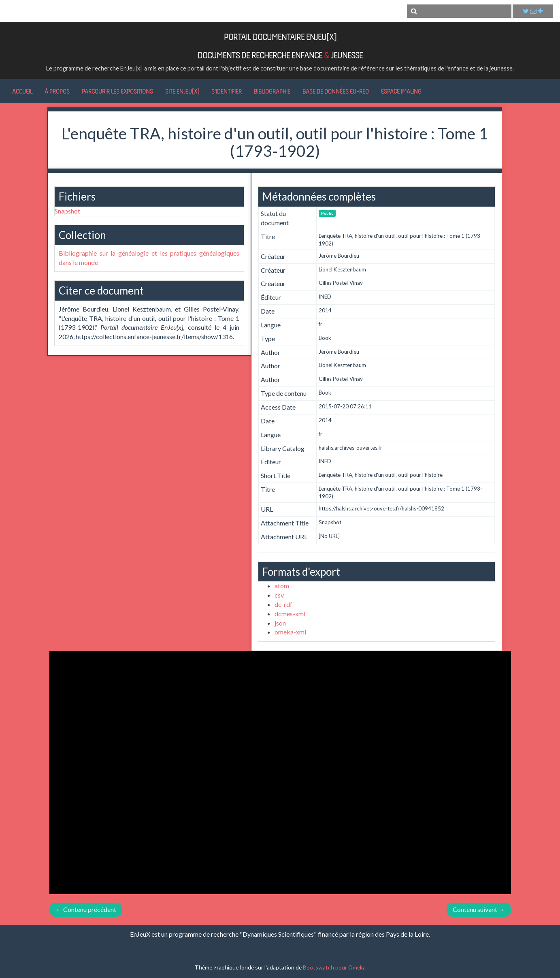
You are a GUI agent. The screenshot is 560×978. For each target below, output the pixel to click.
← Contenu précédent (86, 909)
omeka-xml (290, 632)
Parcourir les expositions (117, 91)
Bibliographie (272, 91)
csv (279, 595)
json (280, 623)
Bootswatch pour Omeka (334, 967)
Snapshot (67, 211)
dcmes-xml (290, 614)
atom (282, 586)
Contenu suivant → (479, 909)
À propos (57, 91)
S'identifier (227, 91)
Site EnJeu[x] (182, 91)
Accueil (22, 91)
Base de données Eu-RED (336, 91)
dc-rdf (283, 604)
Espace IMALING (401, 91)
